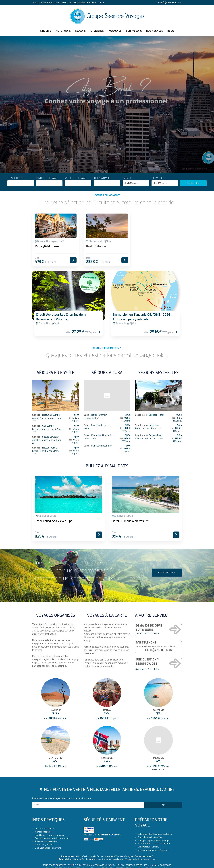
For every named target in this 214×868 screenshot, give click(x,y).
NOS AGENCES (155, 31)
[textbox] (21, 183)
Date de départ (49, 182)
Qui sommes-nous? (44, 866)
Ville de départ (78, 182)
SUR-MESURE (134, 31)
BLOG (171, 31)
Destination (21, 182)
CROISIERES (97, 31)
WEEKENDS (115, 31)
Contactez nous (167, 595)
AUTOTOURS (63, 31)
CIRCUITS (46, 31)
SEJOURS (80, 31)
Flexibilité (165, 182)
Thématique (107, 182)
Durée (136, 182)
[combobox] (21, 183)
